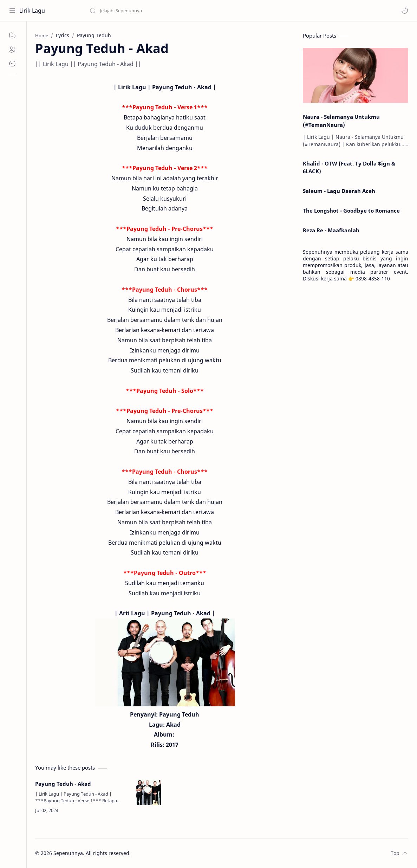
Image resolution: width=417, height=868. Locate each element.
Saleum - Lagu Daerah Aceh (339, 191)
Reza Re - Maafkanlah (331, 230)
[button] (405, 11)
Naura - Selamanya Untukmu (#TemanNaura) (341, 121)
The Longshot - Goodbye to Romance (351, 210)
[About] (12, 50)
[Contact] (12, 64)
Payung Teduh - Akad (63, 784)
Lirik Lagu (32, 11)
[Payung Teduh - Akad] (149, 792)
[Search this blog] (146, 11)
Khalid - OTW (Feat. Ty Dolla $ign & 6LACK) (349, 167)
